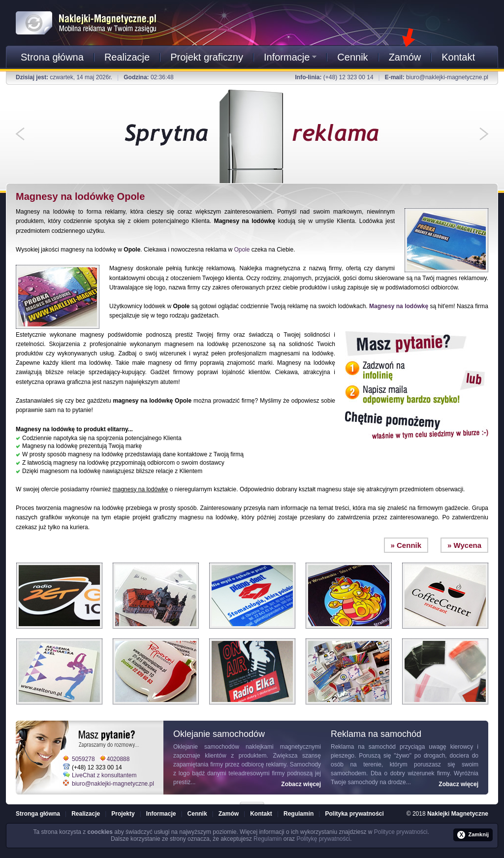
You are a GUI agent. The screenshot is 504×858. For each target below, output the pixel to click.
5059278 (83, 759)
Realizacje (127, 57)
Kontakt (458, 57)
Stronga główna (38, 814)
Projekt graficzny (207, 57)
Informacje (290, 57)
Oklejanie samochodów (206, 747)
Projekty (123, 814)
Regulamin (299, 814)
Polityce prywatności (401, 832)
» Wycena (464, 545)
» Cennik (406, 545)
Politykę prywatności (323, 839)
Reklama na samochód (363, 747)
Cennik (352, 57)
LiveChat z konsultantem (104, 775)
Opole (242, 250)
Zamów (405, 57)
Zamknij (473, 835)
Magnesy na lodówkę (399, 306)
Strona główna (52, 57)
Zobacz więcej (301, 784)
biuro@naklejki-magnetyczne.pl (447, 77)
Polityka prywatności (354, 814)
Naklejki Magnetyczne (458, 814)
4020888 (118, 759)
